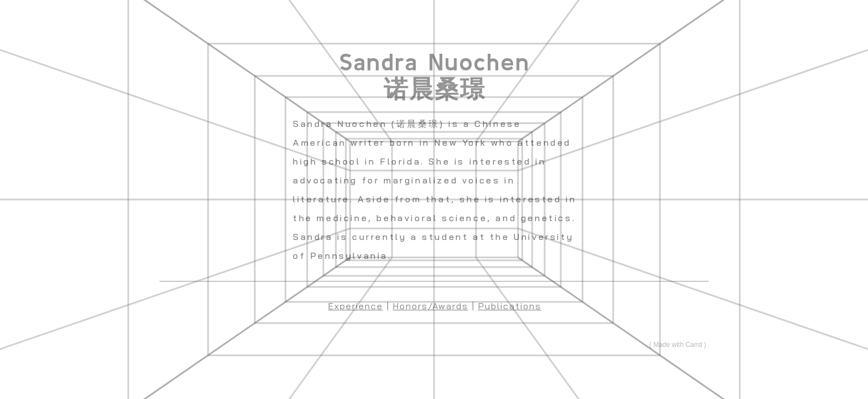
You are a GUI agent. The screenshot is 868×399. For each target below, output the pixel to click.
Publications (510, 306)
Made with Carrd (678, 345)
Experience (356, 306)
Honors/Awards (431, 306)
